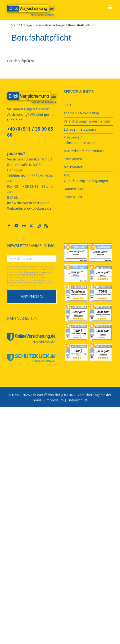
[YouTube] (16, 226)
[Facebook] (9, 226)
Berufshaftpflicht (21, 61)
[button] (9, 635)
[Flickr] (24, 226)
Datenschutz (78, 400)
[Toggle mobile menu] (110, 7)
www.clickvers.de (38, 208)
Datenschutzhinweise (37, 272)
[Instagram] (39, 226)
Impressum (55, 400)
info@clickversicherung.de (28, 203)
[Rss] (46, 226)
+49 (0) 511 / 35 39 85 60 (30, 132)
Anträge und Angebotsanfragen (43, 25)
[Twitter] (31, 226)
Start (14, 25)
